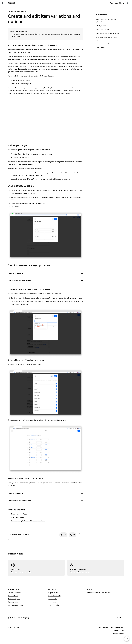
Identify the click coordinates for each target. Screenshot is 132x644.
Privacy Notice (119, 631)
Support (11, 3)
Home (10, 11)
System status (53, 599)
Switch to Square (14, 599)
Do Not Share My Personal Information (111, 627)
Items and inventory (21, 11)
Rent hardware (13, 596)
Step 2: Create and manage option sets (108, 33)
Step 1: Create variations (103, 30)
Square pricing (13, 602)
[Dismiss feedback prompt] (80, 534)
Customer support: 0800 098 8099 (99, 593)
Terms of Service (118, 634)
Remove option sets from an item (106, 44)
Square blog (52, 602)
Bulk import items (18, 517)
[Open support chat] (127, 639)
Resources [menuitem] (114, 3)
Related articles (100, 48)
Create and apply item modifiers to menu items (28, 521)
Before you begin (101, 26)
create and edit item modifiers (32, 176)
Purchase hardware (15, 593)
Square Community (54, 596)
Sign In (122, 3)
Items (80, 190)
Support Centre (53, 593)
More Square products (16, 605)
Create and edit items (25, 164)
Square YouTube (53, 605)
